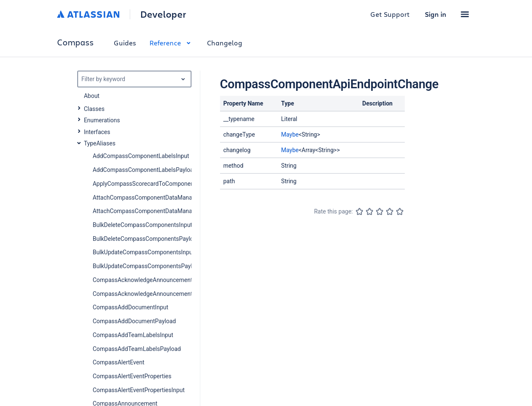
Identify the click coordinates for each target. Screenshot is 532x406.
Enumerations (102, 120)
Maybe (290, 134)
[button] (465, 14)
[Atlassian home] (88, 14)
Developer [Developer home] (163, 14)
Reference (172, 43)
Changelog (225, 43)
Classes (94, 109)
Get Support (390, 14)
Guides (125, 43)
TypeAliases (100, 143)
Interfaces (97, 132)
